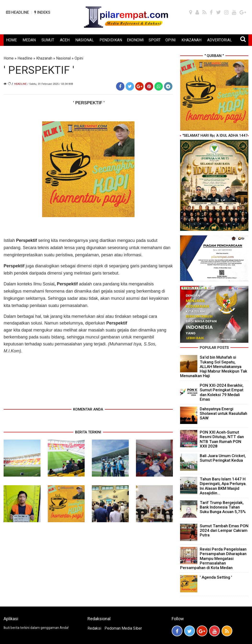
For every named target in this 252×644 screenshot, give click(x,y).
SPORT (155, 40)
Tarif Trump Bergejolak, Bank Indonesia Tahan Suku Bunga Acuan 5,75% (223, 507)
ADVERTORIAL (220, 40)
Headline (25, 58)
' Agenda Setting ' (216, 577)
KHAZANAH (191, 40)
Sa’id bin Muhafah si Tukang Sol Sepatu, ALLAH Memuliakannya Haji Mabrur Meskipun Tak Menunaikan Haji (214, 366)
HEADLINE (18, 12)
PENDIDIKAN (111, 40)
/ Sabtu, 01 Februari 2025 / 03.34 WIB (50, 84)
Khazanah (44, 58)
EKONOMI (135, 40)
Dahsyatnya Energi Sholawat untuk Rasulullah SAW (223, 413)
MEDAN (29, 40)
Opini (79, 58)
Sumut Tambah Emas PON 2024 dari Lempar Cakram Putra (224, 530)
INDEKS (42, 12)
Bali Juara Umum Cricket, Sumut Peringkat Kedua (223, 458)
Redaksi (94, 628)
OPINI (171, 40)
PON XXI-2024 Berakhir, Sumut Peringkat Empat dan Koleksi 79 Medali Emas (222, 392)
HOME (11, 40)
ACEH (65, 40)
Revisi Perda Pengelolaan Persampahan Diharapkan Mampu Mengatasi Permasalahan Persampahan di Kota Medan (213, 558)
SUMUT (48, 40)
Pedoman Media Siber (123, 628)
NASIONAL (85, 40)
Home (9, 58)
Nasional (63, 58)
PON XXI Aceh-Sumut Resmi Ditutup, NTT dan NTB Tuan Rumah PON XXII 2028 (222, 439)
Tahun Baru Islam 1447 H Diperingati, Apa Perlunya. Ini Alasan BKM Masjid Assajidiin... (223, 486)
